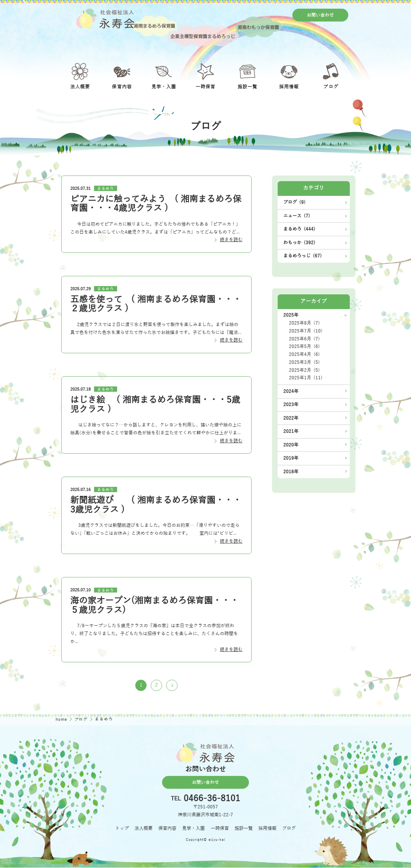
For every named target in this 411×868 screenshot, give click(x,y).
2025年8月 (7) (304, 323)
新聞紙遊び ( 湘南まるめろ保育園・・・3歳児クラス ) (156, 505)
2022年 (291, 418)
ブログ (82, 719)
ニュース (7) (297, 216)
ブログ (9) (294, 202)
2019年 (291, 458)
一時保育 (220, 829)
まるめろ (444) (299, 229)
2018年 (291, 472)
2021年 (291, 431)
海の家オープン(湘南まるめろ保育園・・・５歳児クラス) (155, 605)
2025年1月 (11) (306, 378)
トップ (122, 829)
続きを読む (231, 240)
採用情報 (267, 829)
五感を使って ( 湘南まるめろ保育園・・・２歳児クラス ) (156, 304)
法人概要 (144, 829)
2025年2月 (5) (304, 370)
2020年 (291, 445)
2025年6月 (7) (304, 339)
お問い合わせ (320, 15)
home (62, 719)
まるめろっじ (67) (303, 256)
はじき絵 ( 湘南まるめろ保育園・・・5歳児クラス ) (155, 404)
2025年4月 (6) (304, 354)
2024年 (291, 391)
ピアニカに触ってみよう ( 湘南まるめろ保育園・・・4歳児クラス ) (156, 204)
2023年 (291, 405)
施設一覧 (244, 829)
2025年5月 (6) (304, 346)
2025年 (291, 315)
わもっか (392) (299, 243)
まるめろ (105, 189)
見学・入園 (193, 829)
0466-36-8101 (212, 799)
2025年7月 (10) (306, 331)
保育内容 (167, 829)
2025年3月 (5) (304, 362)
